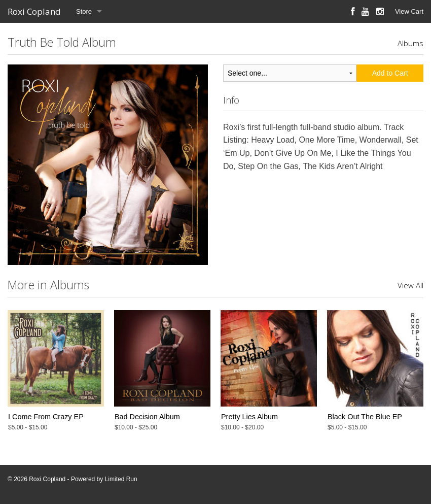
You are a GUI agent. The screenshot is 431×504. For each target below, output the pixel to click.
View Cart (409, 11)
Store (84, 11)
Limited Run (121, 479)
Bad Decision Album (147, 417)
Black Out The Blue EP (365, 417)
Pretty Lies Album (249, 417)
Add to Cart (390, 73)
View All (410, 285)
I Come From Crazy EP (46, 417)
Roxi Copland (34, 11)
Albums (410, 43)
